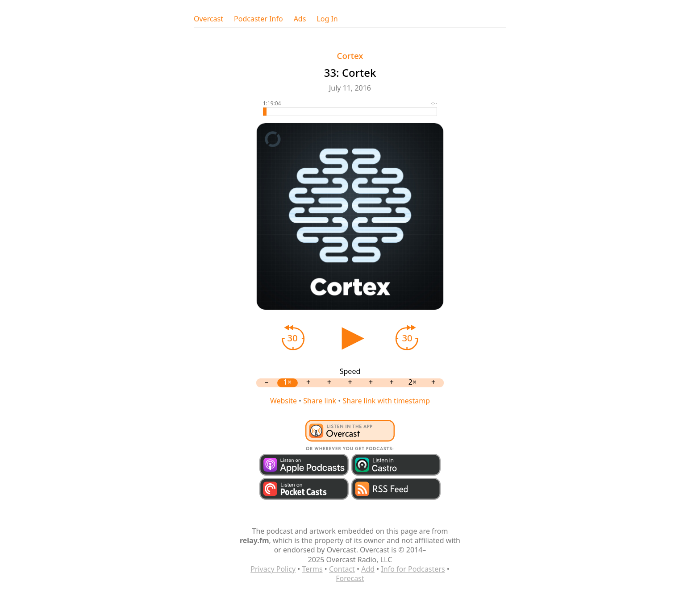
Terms (312, 569)
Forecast (350, 578)
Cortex (350, 56)
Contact (342, 569)
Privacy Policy (273, 569)
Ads (300, 19)
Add (368, 569)
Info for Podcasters (413, 569)
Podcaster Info (258, 19)
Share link (320, 401)
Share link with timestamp (386, 401)
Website (283, 401)
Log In (327, 19)
